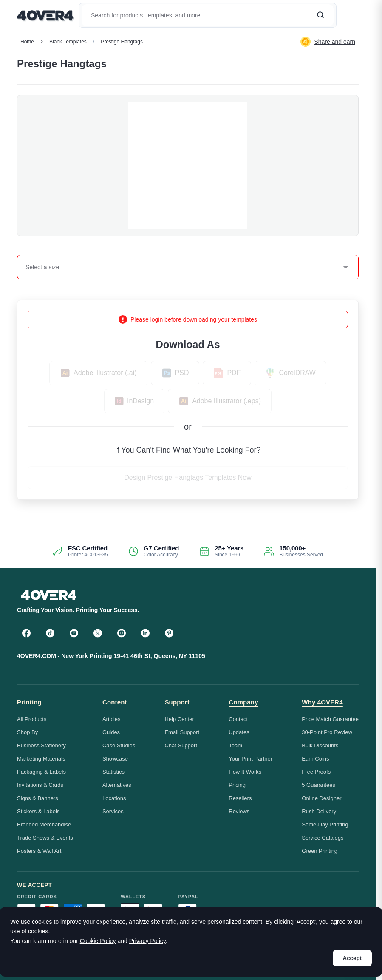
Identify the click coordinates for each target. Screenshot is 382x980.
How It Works (245, 772)
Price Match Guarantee (330, 719)
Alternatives (117, 785)
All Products (32, 719)
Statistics (113, 772)
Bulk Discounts (320, 745)
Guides (111, 732)
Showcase (115, 759)
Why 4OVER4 (322, 702)
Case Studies (119, 745)
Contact (238, 719)
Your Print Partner (250, 759)
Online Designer (321, 798)
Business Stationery (41, 745)
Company (243, 702)
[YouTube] (74, 633)
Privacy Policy (147, 941)
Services (113, 811)
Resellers (240, 798)
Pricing (237, 785)
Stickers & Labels (38, 811)
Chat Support (181, 745)
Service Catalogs (323, 838)
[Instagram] (122, 633)
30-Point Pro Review (327, 732)
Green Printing (320, 851)
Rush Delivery (319, 811)
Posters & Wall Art (39, 851)
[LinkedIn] (145, 633)
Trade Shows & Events (45, 838)
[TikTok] (50, 633)
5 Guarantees (318, 785)
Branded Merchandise (44, 825)
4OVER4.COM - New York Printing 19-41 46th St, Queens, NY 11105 (111, 656)
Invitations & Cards (40, 785)
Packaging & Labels (41, 772)
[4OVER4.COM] (45, 15)
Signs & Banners (38, 798)
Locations (114, 798)
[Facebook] (26, 633)
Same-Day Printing (325, 825)
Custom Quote (329, 64)
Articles (112, 719)
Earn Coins (315, 759)
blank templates (68, 42)
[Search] (320, 15)
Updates (239, 732)
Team (235, 745)
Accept (352, 958)
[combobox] (26, 267)
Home (27, 42)
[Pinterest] (169, 633)
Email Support (182, 732)
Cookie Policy (98, 941)
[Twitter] (98, 633)
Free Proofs (316, 772)
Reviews (239, 811)
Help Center (179, 719)
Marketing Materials (41, 759)
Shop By (27, 732)
